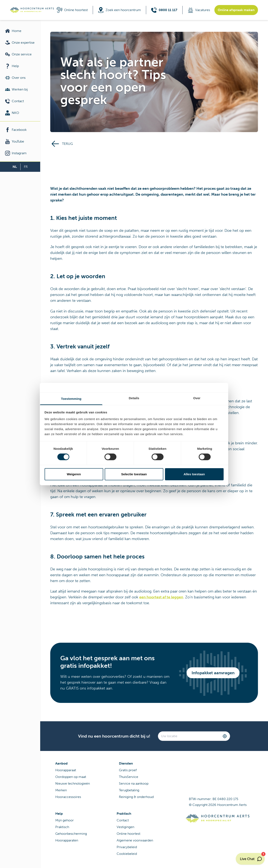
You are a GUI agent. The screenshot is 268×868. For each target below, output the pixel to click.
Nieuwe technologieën (73, 783)
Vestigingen (125, 827)
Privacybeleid (127, 847)
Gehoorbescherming (71, 834)
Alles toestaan (194, 474)
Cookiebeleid (127, 854)
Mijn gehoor (64, 820)
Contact (123, 820)
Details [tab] (134, 398)
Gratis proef (128, 770)
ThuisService (129, 777)
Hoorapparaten (67, 840)
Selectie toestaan (134, 474)
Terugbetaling (129, 790)
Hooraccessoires (68, 797)
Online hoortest (128, 834)
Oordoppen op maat (71, 777)
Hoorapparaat (66, 770)
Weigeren (74, 474)
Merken (61, 790)
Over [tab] (197, 398)
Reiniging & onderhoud (136, 797)
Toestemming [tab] (71, 398)
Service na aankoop (134, 783)
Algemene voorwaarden (135, 840)
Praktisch (62, 827)
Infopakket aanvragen (213, 673)
